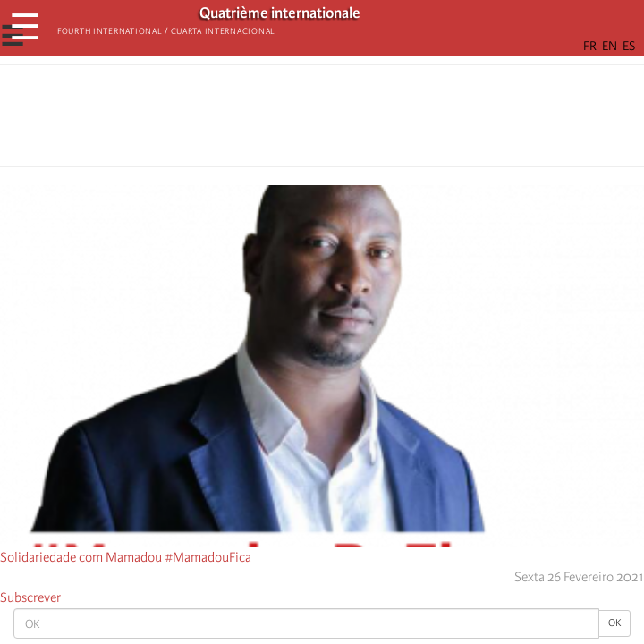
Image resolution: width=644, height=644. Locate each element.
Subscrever (30, 597)
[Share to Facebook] (272, 121)
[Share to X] (297, 121)
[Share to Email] (347, 121)
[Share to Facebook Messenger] (322, 121)
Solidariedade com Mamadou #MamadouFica (126, 557)
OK (614, 623)
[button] (372, 121)
